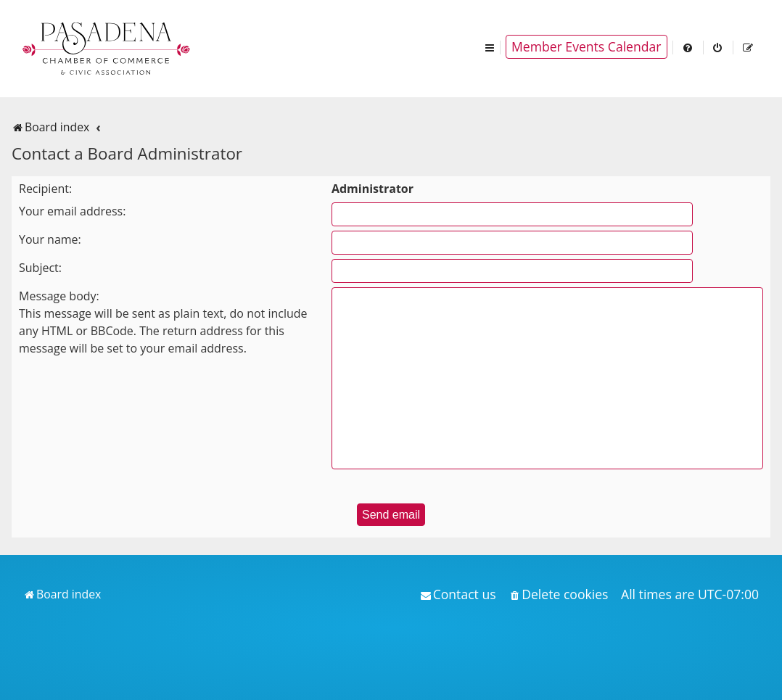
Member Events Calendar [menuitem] (586, 46)
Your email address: (72, 211)
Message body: (59, 296)
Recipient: (45, 189)
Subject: (40, 268)
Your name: (50, 239)
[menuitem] (688, 47)
